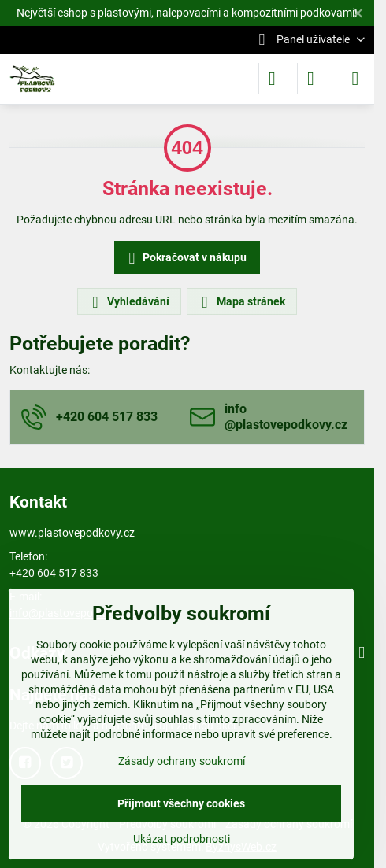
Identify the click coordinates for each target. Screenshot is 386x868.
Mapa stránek (241, 302)
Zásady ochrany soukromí (182, 761)
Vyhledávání (128, 302)
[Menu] (355, 79)
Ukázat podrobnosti (182, 839)
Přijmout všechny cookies (181, 803)
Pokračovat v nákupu (185, 259)
